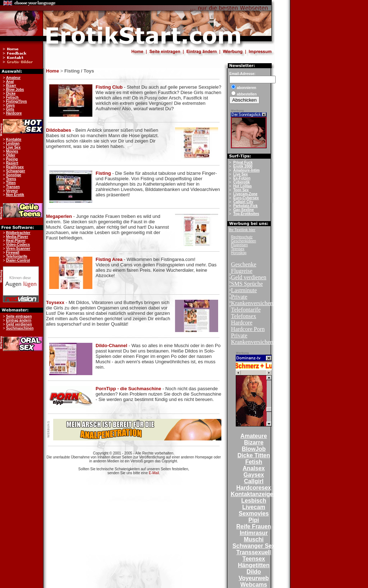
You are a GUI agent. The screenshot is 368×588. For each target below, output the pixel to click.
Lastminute (244, 290)
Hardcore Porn (248, 329)
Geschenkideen (244, 241)
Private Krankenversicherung (256, 300)
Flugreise (242, 271)
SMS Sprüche (247, 284)
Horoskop (239, 253)
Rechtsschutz (242, 237)
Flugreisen (240, 245)
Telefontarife (246, 310)
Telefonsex (244, 316)
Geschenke (244, 264)
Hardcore (242, 323)
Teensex (238, 249)
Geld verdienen (249, 277)
